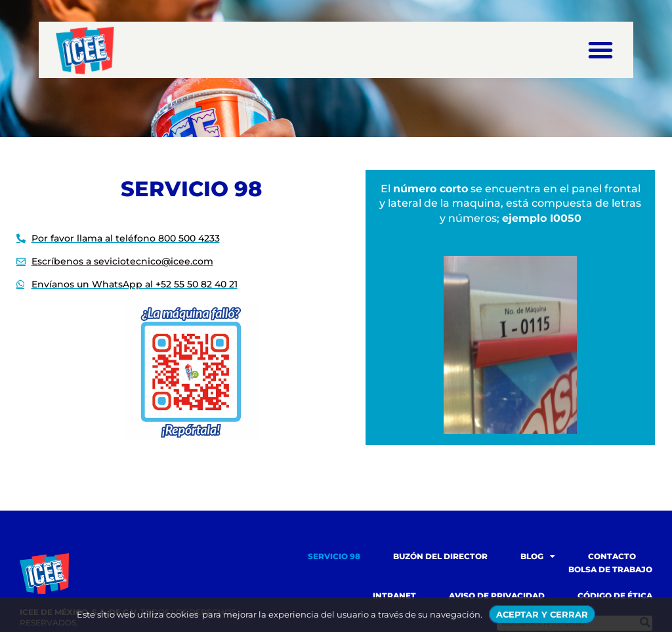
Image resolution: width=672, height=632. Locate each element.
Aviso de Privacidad (497, 596)
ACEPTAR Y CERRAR (542, 614)
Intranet (394, 596)
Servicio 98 (334, 556)
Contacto (612, 556)
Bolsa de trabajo (610, 569)
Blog (538, 557)
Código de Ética (615, 596)
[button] (600, 50)
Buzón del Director (440, 556)
